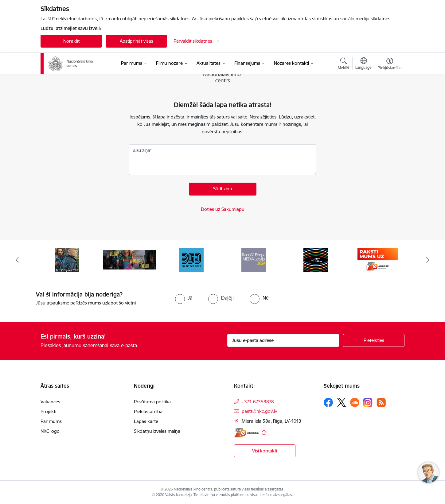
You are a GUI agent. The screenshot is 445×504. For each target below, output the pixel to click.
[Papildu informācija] (264, 433)
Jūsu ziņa (141, 150)
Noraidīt (71, 41)
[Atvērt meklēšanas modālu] (344, 64)
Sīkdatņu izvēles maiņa (157, 431)
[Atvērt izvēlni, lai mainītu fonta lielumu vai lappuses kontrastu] (390, 64)
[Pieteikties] (374, 340)
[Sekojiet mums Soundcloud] (355, 402)
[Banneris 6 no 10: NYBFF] (316, 260)
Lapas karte (146, 421)
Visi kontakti (265, 451)
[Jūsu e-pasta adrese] (283, 340)
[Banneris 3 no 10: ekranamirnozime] (129, 260)
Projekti (48, 411)
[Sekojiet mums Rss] (381, 403)
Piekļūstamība (148, 411)
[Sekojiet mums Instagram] (368, 403)
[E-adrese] (246, 433)
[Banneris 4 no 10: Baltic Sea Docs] (191, 260)
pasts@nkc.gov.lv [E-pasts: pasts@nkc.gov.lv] (259, 411)
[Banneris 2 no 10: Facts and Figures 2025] (67, 260)
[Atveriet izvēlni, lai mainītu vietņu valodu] (363, 64)
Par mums (51, 421)
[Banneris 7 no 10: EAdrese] (378, 260)
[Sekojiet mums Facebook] (328, 402)
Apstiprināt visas (137, 41)
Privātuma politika (152, 402)
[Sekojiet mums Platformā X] (342, 402)
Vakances (50, 402)
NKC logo (50, 431)
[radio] (184, 298)
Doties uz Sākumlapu (223, 209)
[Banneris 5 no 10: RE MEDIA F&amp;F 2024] (254, 260)
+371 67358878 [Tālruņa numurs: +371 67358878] (258, 402)
